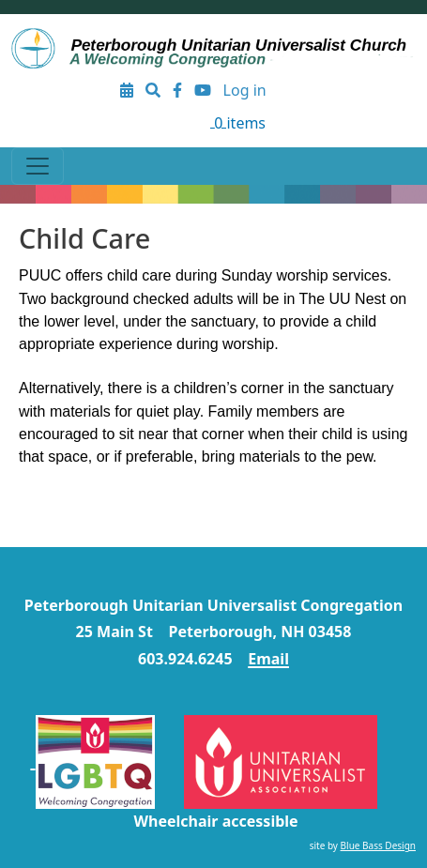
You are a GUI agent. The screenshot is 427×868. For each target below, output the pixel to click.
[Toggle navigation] (38, 166)
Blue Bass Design (378, 845)
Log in (245, 90)
